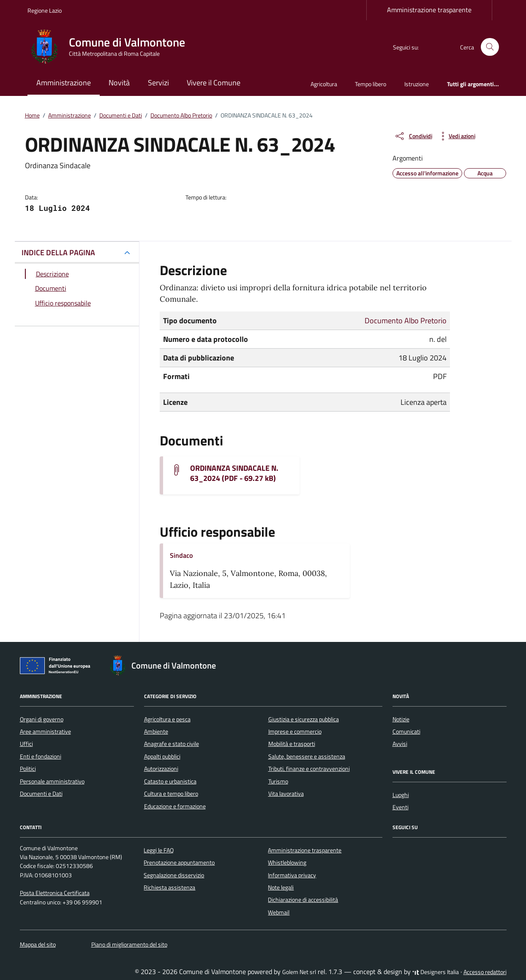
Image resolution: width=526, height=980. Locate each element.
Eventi (401, 807)
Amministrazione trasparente (429, 10)
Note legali (281, 887)
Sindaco (181, 555)
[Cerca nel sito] (490, 47)
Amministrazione (64, 83)
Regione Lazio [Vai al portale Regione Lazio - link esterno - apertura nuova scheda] (45, 10)
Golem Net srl (299, 972)
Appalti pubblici (162, 756)
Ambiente (156, 732)
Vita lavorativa (286, 794)
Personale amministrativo (52, 781)
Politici (28, 769)
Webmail (279, 912)
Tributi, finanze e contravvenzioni (309, 769)
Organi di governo (42, 719)
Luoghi (401, 795)
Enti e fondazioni (41, 756)
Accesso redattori (485, 972)
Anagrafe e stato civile (172, 744)
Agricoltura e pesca (167, 719)
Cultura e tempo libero (171, 794)
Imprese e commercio (295, 732)
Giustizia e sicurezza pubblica (304, 719)
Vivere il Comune (214, 83)
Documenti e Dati (41, 794)
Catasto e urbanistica (170, 781)
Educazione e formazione (175, 806)
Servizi (158, 83)
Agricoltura (324, 84)
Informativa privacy (292, 875)
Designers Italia (436, 972)
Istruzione (417, 84)
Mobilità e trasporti (292, 744)
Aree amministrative (45, 732)
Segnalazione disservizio (174, 875)
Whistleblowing (287, 863)
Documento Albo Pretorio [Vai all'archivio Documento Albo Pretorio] (406, 321)
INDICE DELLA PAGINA (58, 253)
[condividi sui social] (413, 136)
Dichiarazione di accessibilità (303, 900)
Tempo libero (371, 84)
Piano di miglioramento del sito (129, 945)
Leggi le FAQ (159, 850)
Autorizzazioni (161, 769)
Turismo (278, 781)
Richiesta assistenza (169, 887)
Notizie (401, 719)
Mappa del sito (38, 945)
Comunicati (406, 732)
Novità (119, 83)
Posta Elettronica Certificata (55, 893)
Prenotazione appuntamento (179, 863)
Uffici (26, 744)
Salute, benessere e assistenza (307, 756)
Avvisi (400, 744)
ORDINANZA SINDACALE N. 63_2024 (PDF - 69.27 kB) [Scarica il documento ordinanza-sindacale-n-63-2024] (234, 473)
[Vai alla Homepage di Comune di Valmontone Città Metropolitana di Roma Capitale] (111, 47)
